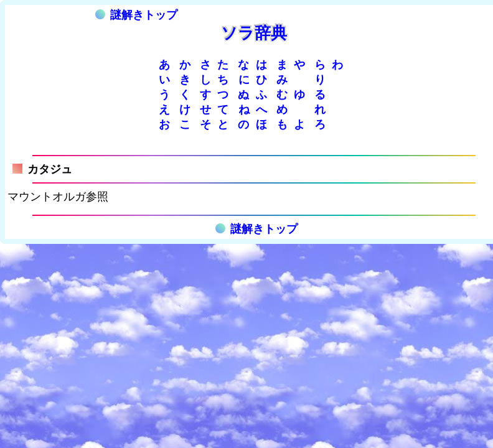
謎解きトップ (136, 15)
